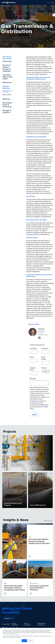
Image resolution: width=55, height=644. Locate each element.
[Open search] (49, 3)
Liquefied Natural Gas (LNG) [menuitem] (8, 77)
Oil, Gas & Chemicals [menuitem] (7, 58)
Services (9, 20)
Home (3, 20)
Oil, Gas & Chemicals (20, 20)
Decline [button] (31, 641)
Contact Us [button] (9, 618)
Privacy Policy (15, 634)
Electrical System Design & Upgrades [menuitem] (7, 68)
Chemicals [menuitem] (7, 61)
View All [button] (48, 521)
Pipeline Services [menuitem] (6, 87)
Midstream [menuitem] (7, 82)
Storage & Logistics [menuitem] (7, 111)
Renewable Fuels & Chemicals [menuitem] (7, 105)
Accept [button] (24, 641)
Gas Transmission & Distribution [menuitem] (8, 91)
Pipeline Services (33, 20)
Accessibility (6, 624)
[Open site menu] (52, 2)
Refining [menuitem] (6, 99)
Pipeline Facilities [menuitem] (7, 95)
